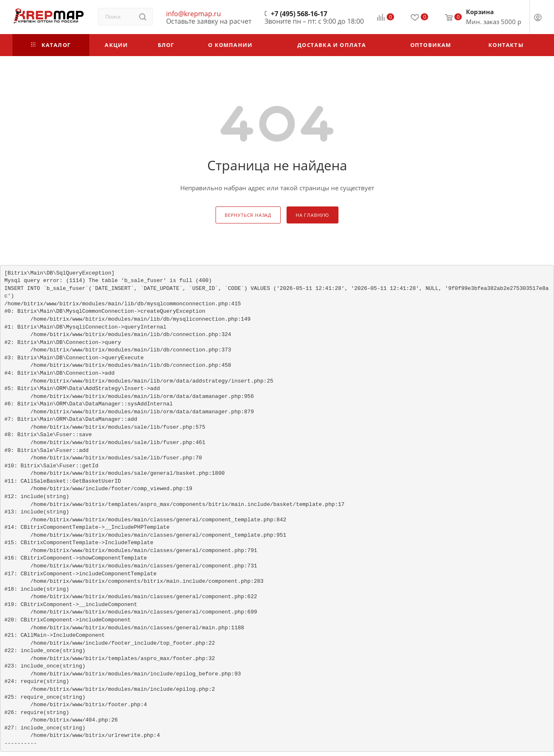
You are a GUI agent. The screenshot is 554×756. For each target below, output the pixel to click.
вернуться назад (248, 215)
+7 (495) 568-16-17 (299, 14)
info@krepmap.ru (194, 14)
